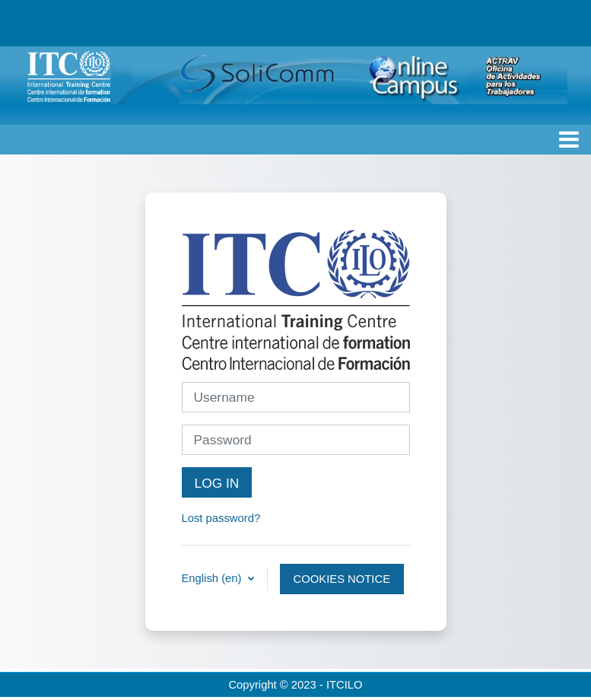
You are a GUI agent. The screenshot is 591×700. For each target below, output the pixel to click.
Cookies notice (342, 579)
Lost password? (221, 518)
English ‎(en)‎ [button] (213, 578)
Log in (217, 483)
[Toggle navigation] (569, 139)
